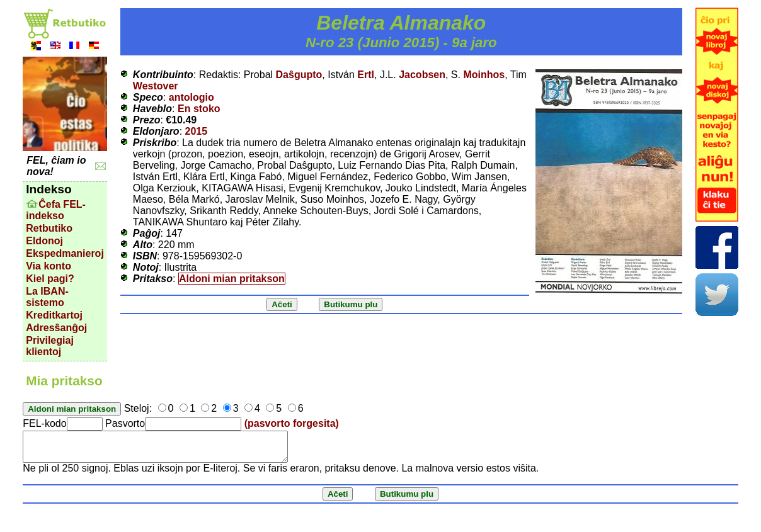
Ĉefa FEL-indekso (56, 210)
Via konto (49, 266)
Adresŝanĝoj (56, 328)
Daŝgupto (299, 75)
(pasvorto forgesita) (292, 423)
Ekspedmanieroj (65, 253)
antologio (192, 97)
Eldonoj (44, 241)
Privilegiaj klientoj (50, 346)
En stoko (199, 109)
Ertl (366, 75)
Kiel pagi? (50, 279)
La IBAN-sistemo (47, 297)
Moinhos (484, 75)
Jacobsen (422, 75)
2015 (197, 131)
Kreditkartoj (54, 315)
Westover (156, 86)
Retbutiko (49, 228)
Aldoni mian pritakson (232, 279)
